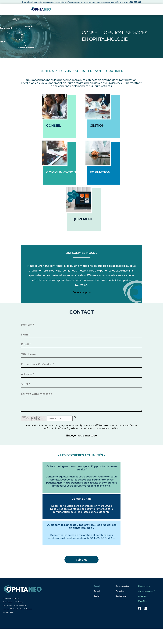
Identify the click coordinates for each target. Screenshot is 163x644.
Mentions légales (16, 624)
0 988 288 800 (135, 2)
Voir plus (81, 575)
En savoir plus (81, 297)
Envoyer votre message (81, 449)
